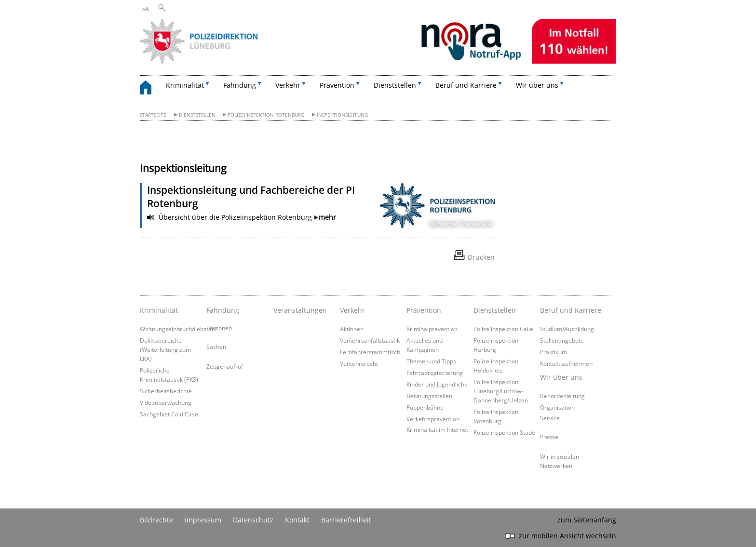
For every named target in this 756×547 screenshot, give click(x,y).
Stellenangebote (562, 340)
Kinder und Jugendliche (437, 384)
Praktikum (553, 352)
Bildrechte (156, 520)
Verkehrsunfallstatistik (370, 340)
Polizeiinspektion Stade (504, 432)
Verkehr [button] (288, 85)
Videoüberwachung (166, 402)
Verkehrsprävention (433, 419)
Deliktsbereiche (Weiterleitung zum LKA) (165, 349)
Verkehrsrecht (359, 363)
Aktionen (352, 329)
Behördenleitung (562, 396)
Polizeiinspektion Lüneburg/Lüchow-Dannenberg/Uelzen (501, 391)
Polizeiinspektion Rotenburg (266, 115)
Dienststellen (197, 115)
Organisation (557, 407)
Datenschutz (253, 520)
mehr (327, 217)
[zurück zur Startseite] (150, 89)
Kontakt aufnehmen (566, 363)
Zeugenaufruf (225, 366)
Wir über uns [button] (537, 85)
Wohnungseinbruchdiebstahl (178, 329)
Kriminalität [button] (185, 85)
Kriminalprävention (432, 329)
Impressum (203, 520)
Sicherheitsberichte (166, 391)
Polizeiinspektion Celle (503, 329)
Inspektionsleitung (342, 115)
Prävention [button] (337, 85)
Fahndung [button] (240, 85)
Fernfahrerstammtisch (370, 352)
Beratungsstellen (429, 396)
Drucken (481, 257)
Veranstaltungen (300, 310)
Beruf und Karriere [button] (466, 85)
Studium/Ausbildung (567, 329)
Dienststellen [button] (395, 85)
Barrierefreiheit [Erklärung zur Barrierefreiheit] (346, 520)
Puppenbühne (425, 407)
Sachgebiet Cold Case (169, 414)
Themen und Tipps (431, 361)
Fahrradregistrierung (435, 373)
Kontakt (297, 520)
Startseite (153, 115)
